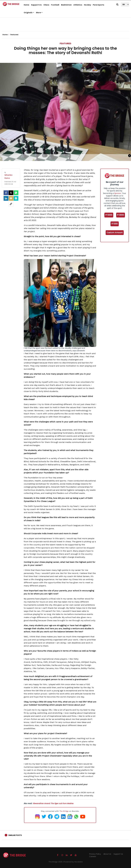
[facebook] (6, 193)
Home (26, 5)
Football (55, 5)
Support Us (36, 5)
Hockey (87, 5)
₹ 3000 (121, 215)
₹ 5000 (109, 215)
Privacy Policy (95, 854)
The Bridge (64, 811)
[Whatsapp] (16, 193)
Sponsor (118, 193)
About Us (107, 854)
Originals (29, 13)
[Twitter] (11, 193)
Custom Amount (115, 233)
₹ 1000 (115, 224)
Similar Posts (15, 835)
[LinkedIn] (6, 198)
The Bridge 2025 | (56, 862)
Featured (65, 43)
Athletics (78, 5)
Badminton (66, 5)
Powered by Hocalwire (73, 862)
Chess (46, 5)
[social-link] (11, 204)
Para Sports (98, 5)
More (39, 13)
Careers (93, 856)
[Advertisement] (65, 24)
